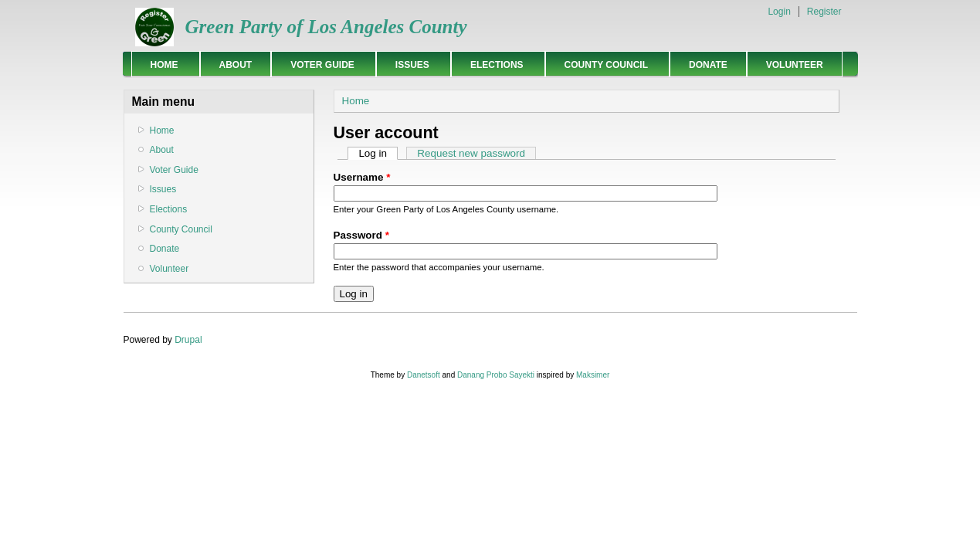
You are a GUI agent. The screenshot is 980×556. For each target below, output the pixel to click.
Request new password (471, 153)
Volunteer (795, 65)
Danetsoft (424, 375)
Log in (378, 153)
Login (779, 12)
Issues (410, 64)
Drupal (188, 340)
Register (824, 12)
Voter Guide (320, 64)
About (236, 65)
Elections (494, 64)
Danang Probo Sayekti (496, 375)
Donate (708, 65)
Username (362, 177)
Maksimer (593, 375)
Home (162, 64)
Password (361, 235)
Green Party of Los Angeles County (326, 27)
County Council (604, 64)
